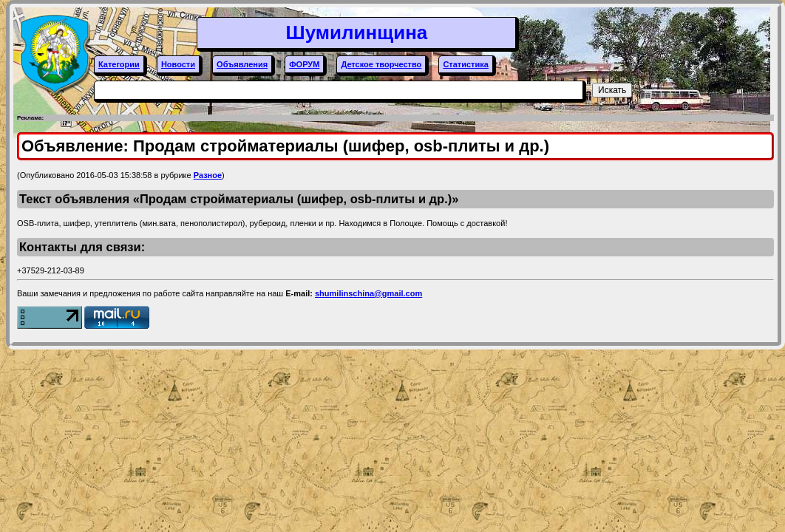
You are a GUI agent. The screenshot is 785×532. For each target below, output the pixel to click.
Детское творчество (381, 64)
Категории (119, 64)
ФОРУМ (304, 64)
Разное (208, 175)
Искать (612, 90)
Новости (178, 64)
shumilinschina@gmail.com (368, 293)
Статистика (466, 64)
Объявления (242, 64)
